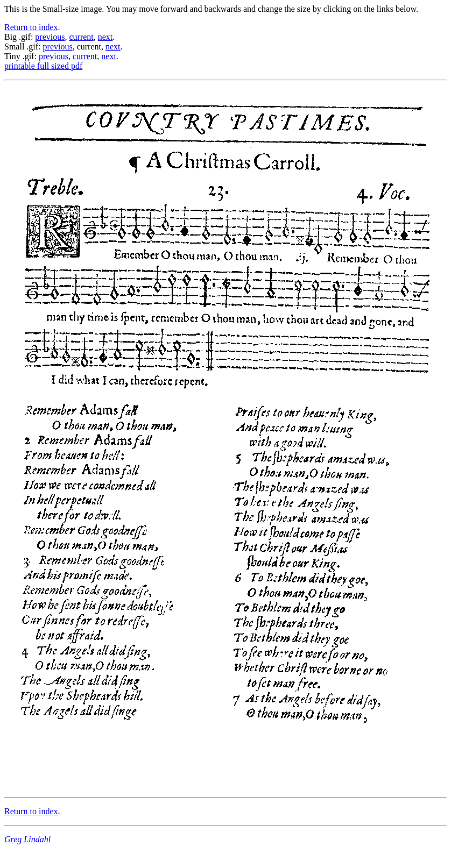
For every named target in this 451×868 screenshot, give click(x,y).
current (81, 37)
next (105, 37)
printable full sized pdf (43, 66)
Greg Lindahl (27, 839)
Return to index (31, 27)
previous (50, 37)
